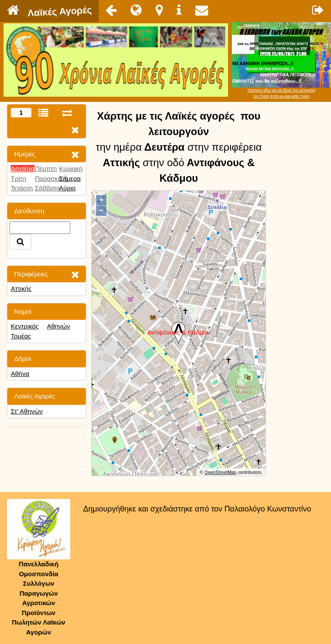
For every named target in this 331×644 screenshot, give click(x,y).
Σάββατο (47, 188)
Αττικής (21, 289)
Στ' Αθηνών (27, 411)
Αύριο (67, 188)
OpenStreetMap (220, 472)
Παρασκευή (52, 178)
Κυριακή (71, 169)
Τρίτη (18, 178)
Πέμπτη (46, 169)
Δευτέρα (23, 169)
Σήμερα (70, 178)
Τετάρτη (22, 188)
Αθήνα (20, 374)
